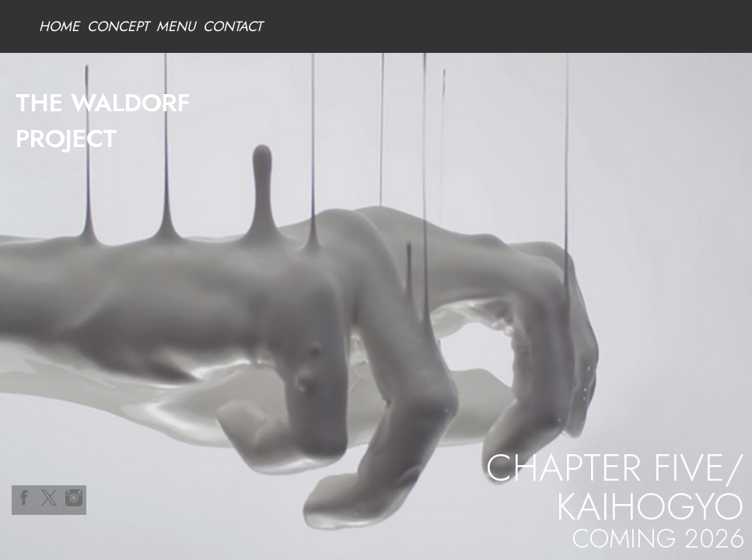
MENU (176, 26)
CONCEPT (118, 26)
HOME (59, 26)
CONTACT (233, 26)
